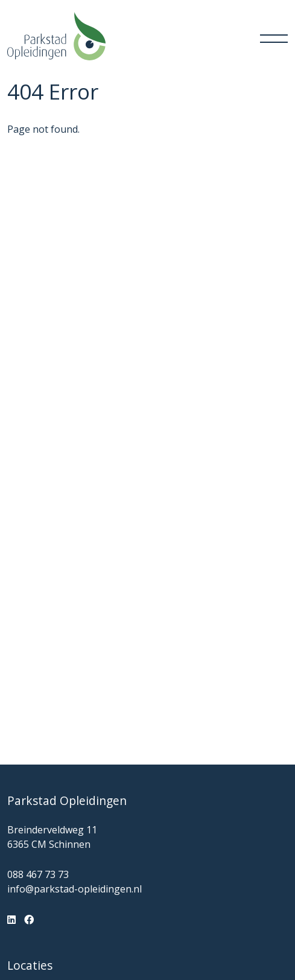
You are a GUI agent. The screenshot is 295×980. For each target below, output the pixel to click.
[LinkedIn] (11, 920)
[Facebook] (29, 920)
